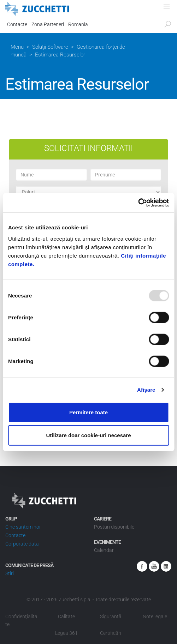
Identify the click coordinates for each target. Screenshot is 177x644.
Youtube (154, 566)
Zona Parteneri (48, 24)
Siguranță (111, 616)
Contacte (17, 24)
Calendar (104, 550)
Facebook (142, 566)
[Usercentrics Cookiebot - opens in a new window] (138, 203)
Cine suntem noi (23, 527)
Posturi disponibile (114, 527)
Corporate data (22, 544)
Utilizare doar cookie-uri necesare (88, 435)
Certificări (111, 633)
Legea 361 (66, 633)
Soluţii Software (50, 47)
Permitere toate (88, 412)
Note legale (155, 616)
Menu (17, 47)
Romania (78, 24)
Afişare (146, 390)
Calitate (66, 616)
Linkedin (166, 566)
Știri (10, 573)
